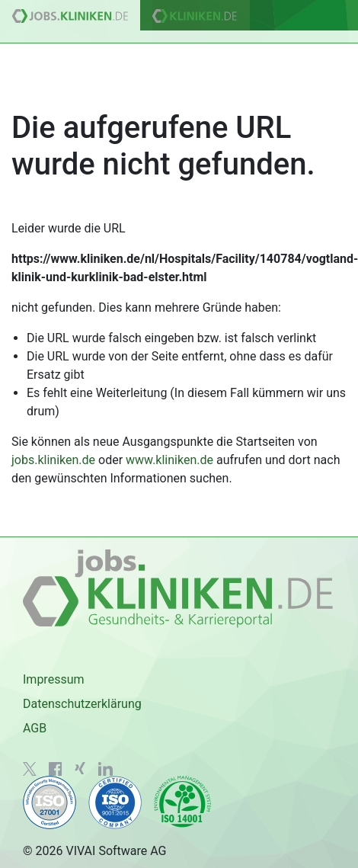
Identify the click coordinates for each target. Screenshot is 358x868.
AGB (35, 728)
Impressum (54, 679)
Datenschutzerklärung (82, 704)
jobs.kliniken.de (53, 460)
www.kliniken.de (169, 460)
